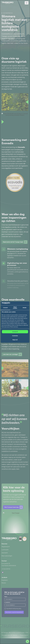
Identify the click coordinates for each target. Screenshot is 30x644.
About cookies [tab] (15, 308)
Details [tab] (25, 308)
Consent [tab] (5, 308)
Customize (15, 336)
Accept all (15, 332)
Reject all (15, 340)
